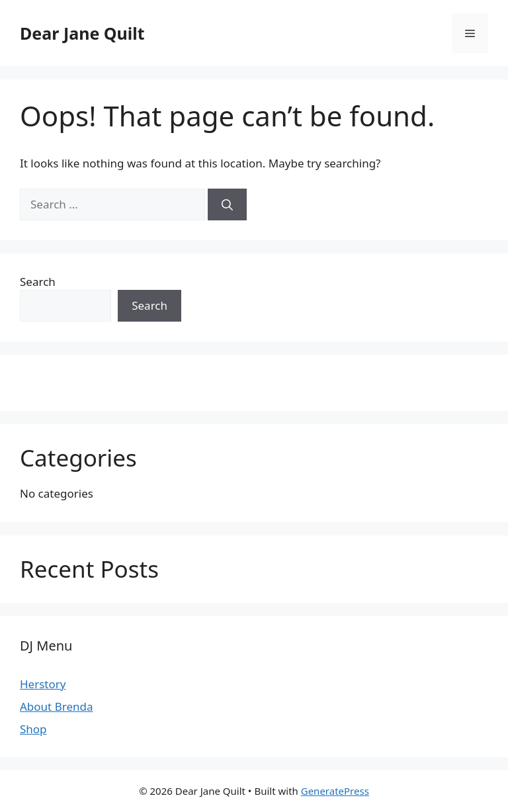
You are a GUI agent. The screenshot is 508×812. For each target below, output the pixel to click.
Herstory (43, 684)
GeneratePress (335, 791)
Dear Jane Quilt (82, 33)
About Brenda (56, 706)
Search (38, 282)
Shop (33, 729)
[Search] (227, 204)
